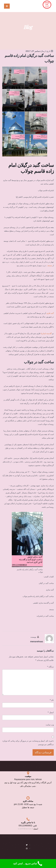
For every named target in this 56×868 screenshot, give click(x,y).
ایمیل (51, 712)
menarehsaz (37, 642)
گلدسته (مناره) (46, 333)
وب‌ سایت (50, 725)
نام (52, 700)
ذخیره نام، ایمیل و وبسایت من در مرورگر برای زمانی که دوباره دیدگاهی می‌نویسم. (28, 743)
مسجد (50, 266)
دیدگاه (50, 667)
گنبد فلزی (50, 313)
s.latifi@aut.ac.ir (26, 829)
